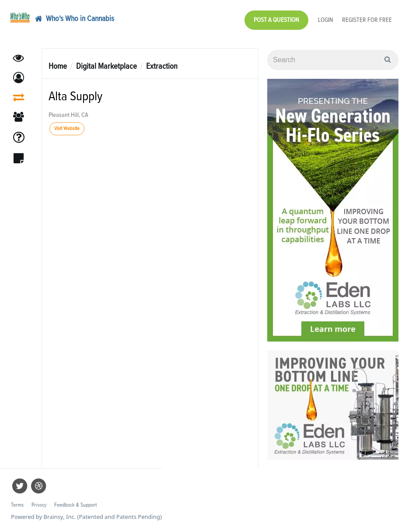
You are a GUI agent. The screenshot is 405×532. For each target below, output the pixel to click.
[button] (19, 78)
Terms (17, 505)
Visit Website (67, 129)
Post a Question (276, 20)
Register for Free (367, 20)
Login (326, 20)
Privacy (39, 505)
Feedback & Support (75, 505)
